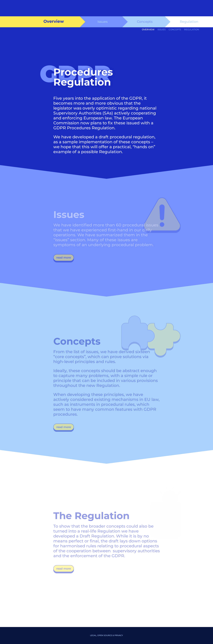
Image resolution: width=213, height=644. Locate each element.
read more (64, 259)
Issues (103, 22)
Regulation (189, 22)
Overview (148, 30)
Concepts (145, 22)
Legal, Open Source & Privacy (106, 635)
